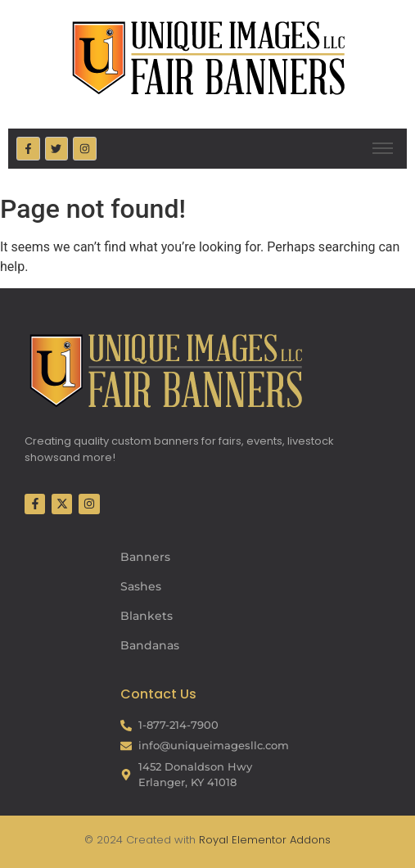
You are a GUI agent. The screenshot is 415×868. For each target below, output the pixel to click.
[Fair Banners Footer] (165, 370)
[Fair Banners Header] (208, 57)
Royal (214, 840)
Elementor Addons (280, 840)
